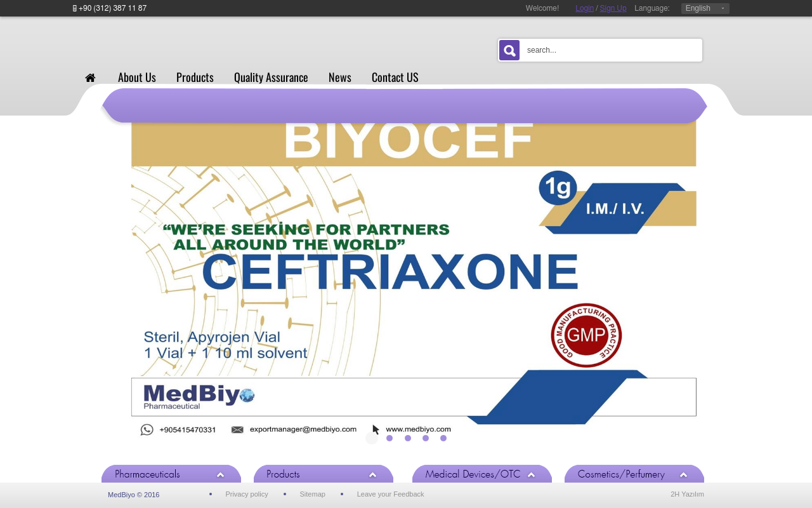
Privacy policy (246, 494)
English (698, 8)
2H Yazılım (687, 494)
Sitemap (313, 494)
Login (585, 8)
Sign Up (613, 8)
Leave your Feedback (391, 494)
